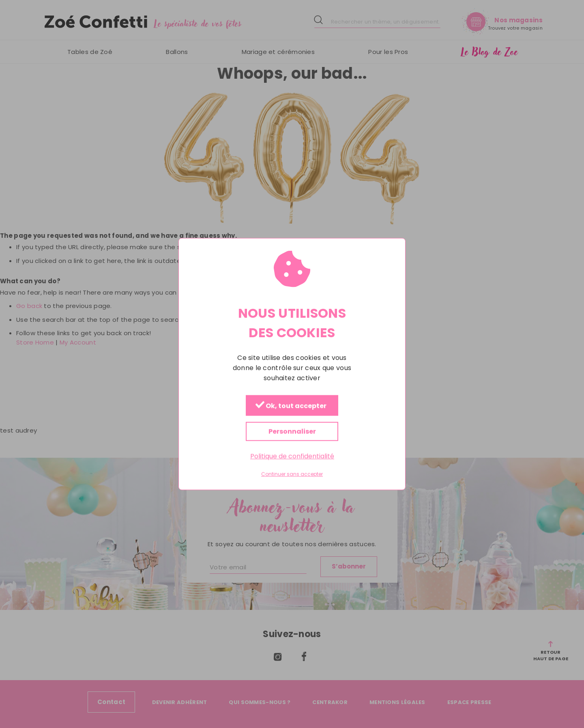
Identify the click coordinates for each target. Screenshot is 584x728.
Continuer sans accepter (292, 474)
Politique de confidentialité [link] (292, 456)
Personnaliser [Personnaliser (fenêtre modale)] (292, 431)
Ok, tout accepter (291, 406)
